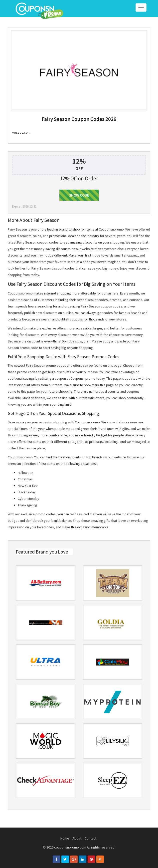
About (77, 838)
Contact (90, 838)
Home (65, 838)
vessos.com (21, 132)
